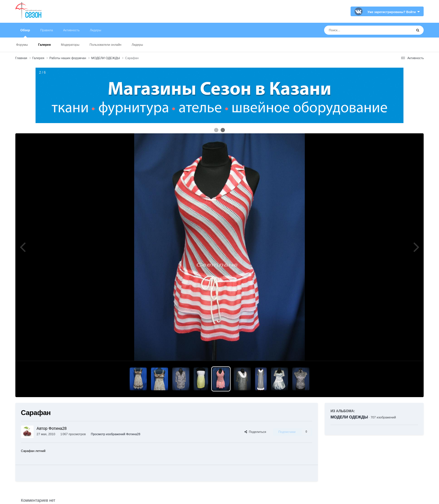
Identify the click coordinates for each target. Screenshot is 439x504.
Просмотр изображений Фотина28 (116, 434)
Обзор (25, 33)
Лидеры (137, 45)
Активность (71, 30)
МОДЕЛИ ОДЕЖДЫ (349, 417)
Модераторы (70, 45)
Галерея (44, 45)
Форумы (22, 45)
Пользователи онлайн (105, 45)
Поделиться (255, 432)
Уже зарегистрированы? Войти (394, 12)
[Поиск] (358, 30)
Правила (46, 30)
